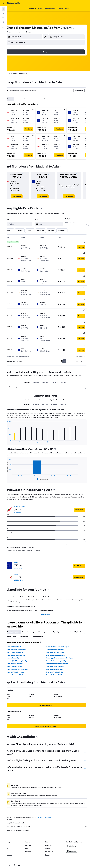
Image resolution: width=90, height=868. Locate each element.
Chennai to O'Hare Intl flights (20, 650)
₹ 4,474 (72, 28)
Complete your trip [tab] (34, 610)
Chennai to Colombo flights (58, 648)
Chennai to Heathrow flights (58, 631)
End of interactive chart (12, 419)
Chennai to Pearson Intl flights (21, 653)
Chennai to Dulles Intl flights (20, 642)
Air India (23, 552)
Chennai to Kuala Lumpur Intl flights (60, 625)
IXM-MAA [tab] (39, 359)
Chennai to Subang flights (57, 653)
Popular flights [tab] (34, 615)
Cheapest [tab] (15, 99)
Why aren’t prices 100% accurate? (49, 812)
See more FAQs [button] (48, 593)
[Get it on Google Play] (73, 828)
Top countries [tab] (47, 615)
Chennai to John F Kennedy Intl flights (23, 639)
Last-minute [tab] (42, 99)
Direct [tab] (32, 99)
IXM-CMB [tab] (49, 359)
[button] (3, 3)
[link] (22, 196)
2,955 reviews (25, 558)
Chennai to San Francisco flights (21, 634)
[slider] (88, 225)
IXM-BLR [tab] (30, 359)
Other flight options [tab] (19, 615)
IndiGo (22, 541)
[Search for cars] (3, 18)
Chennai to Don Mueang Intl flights (60, 639)
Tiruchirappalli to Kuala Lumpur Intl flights (62, 636)
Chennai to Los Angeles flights (59, 634)
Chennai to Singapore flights (58, 628)
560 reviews (24, 547)
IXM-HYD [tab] (58, 359)
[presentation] (80, 28)
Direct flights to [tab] (50, 610)
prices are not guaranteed (51, 799)
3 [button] (72, 335)
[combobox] (36, 32)
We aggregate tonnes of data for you (49, 808)
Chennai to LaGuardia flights (58, 645)
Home (12, 73)
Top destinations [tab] (61, 615)
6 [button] (81, 335)
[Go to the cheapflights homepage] (15, 3)
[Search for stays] (3, 13)
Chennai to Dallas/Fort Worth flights (23, 648)
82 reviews (24, 491)
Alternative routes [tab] (18, 610)
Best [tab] (24, 99)
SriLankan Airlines (26, 485)
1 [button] (64, 335)
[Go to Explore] (3, 22)
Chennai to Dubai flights (19, 636)
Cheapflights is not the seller (49, 805)
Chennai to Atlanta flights (19, 625)
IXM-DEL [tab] (67, 359)
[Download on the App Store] (73, 832)
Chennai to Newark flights (20, 645)
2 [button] (68, 335)
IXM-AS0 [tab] (30, 383)
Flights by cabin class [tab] (65, 610)
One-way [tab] (53, 99)
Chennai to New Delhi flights (20, 631)
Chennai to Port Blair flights (58, 650)
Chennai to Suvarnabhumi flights (22, 628)
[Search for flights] (3, 9)
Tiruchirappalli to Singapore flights (60, 642)
